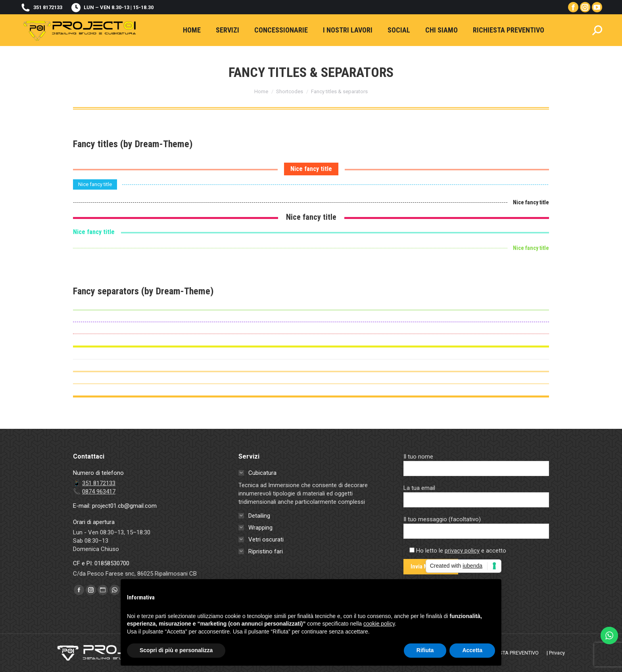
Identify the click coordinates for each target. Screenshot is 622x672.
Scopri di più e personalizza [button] (176, 650)
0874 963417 (99, 492)
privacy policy (462, 551)
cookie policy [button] (379, 624)
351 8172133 (41, 7)
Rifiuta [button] (425, 650)
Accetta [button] (472, 650)
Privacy (557, 653)
